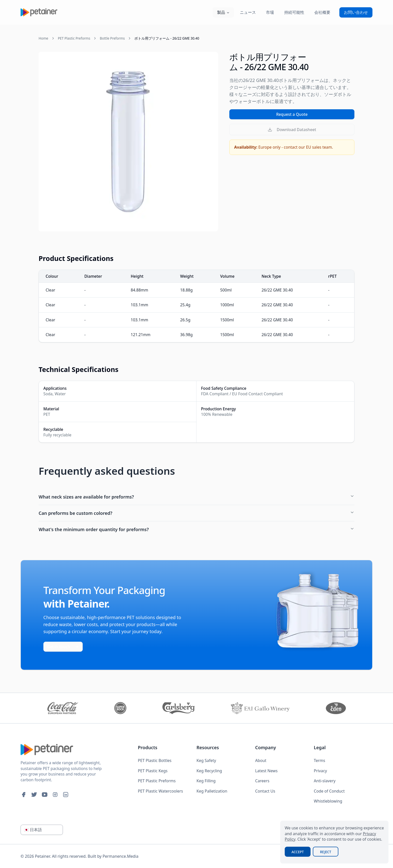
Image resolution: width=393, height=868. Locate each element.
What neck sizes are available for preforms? (197, 497)
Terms (319, 760)
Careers (262, 781)
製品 (223, 12)
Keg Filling (206, 781)
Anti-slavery (325, 781)
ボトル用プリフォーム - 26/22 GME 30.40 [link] (167, 38)
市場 (270, 12)
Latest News (266, 771)
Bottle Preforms (112, 38)
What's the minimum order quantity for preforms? (197, 529)
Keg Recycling (209, 771)
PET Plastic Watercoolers (160, 791)
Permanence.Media (120, 856)
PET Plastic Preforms (74, 38)
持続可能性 (294, 12)
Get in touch (63, 647)
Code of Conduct (329, 791)
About (261, 760)
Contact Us (265, 791)
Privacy (320, 771)
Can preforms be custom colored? (197, 513)
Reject (326, 852)
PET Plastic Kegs (153, 771)
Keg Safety (206, 760)
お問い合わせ (356, 12)
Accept (298, 852)
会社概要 (322, 12)
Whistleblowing (328, 801)
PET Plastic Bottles (155, 760)
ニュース (248, 12)
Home (43, 38)
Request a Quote (292, 114)
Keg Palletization (212, 791)
